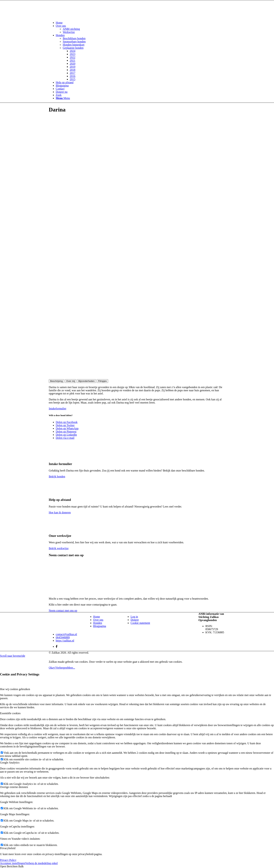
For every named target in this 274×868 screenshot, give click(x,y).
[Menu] (63, 98)
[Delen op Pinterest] (66, 432)
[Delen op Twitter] (65, 425)
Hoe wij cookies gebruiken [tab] (15, 689)
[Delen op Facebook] (67, 422)
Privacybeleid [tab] (8, 848)
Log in (134, 617)
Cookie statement (140, 623)
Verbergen (61, 668)
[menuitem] (140, 23)
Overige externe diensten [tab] (14, 787)
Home (97, 617)
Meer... (71, 668)
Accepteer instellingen (13, 863)
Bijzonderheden (86, 381)
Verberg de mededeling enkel (42, 863)
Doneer (135, 620)
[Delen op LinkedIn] (66, 435)
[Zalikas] (75, 17)
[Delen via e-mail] (65, 438)
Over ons (98, 620)
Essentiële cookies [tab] (10, 713)
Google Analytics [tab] (10, 763)
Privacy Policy (8, 860)
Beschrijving (56, 381)
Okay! (52, 668)
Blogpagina (100, 626)
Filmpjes (102, 381)
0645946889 (63, 637)
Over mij (71, 381)
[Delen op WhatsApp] (67, 428)
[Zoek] (59, 95)
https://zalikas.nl (65, 641)
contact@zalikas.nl (66, 634)
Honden (98, 623)
